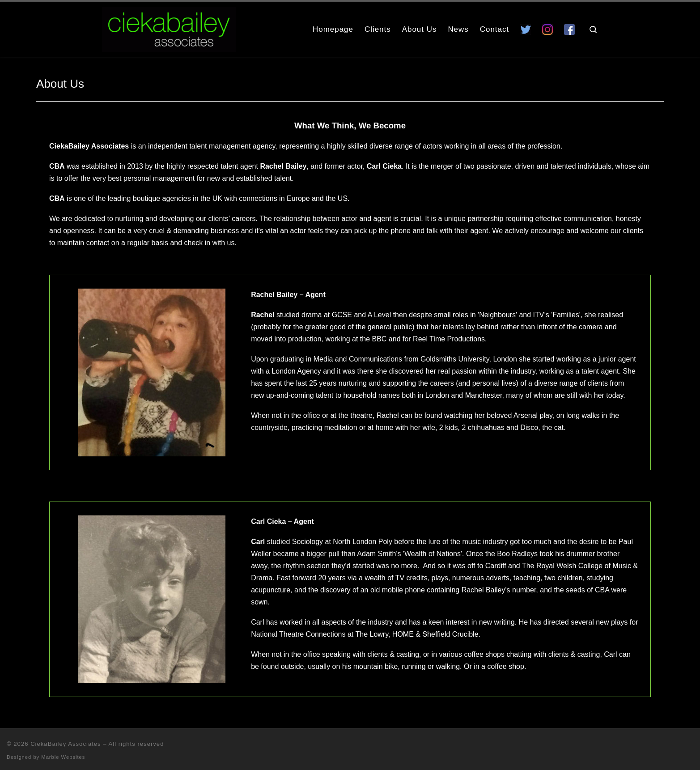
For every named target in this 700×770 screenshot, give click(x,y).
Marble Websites (63, 757)
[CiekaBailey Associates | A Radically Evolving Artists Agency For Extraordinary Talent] (169, 28)
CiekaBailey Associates (66, 744)
